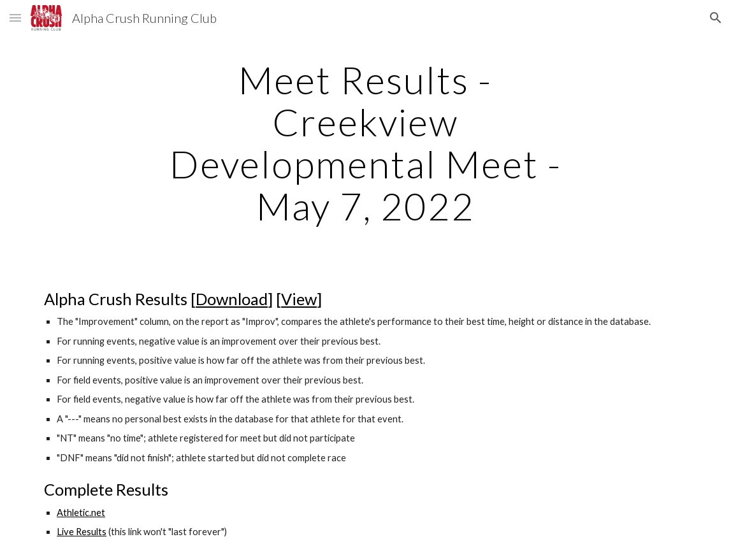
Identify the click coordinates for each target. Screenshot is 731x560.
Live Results (82, 532)
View (299, 299)
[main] (365, 143)
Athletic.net (81, 513)
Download (232, 299)
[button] (15, 18)
